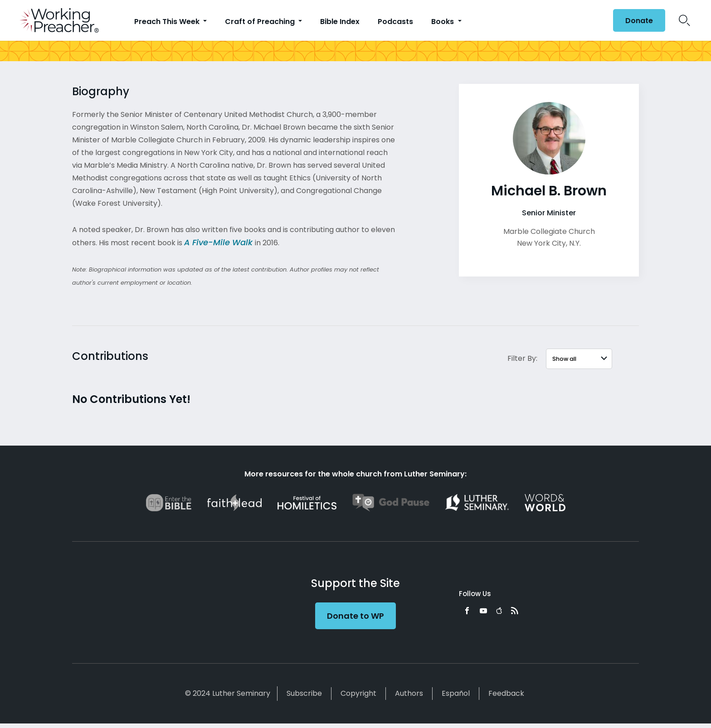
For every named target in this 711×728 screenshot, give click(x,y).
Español (456, 693)
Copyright (358, 693)
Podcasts (395, 22)
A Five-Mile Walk (218, 242)
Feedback (506, 693)
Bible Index (340, 22)
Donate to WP (355, 616)
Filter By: (522, 358)
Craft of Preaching (261, 22)
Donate (639, 21)
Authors (409, 693)
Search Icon (684, 20)
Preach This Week (168, 22)
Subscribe (304, 693)
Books (443, 22)
